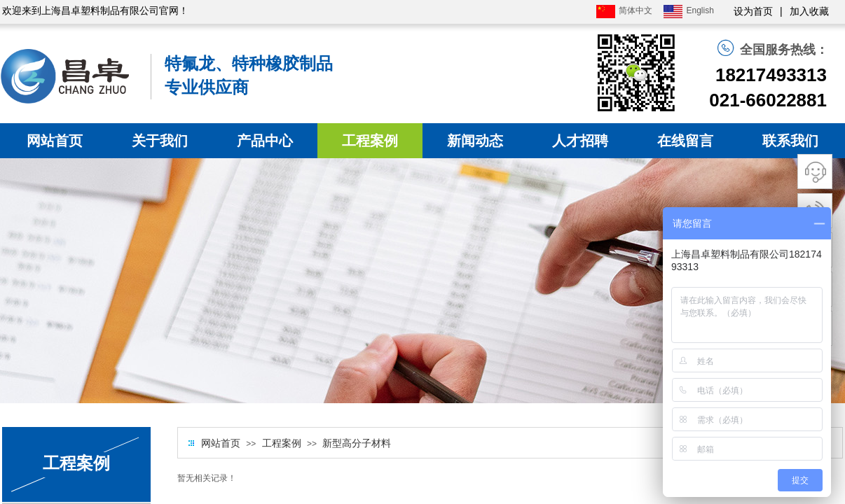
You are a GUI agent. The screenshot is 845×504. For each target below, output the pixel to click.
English (688, 12)
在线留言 (685, 141)
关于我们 (160, 141)
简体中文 (624, 12)
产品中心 (265, 141)
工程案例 (370, 141)
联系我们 (790, 141)
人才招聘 (580, 141)
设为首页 (753, 12)
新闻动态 (475, 141)
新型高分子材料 (357, 443)
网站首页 (55, 141)
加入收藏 (809, 12)
